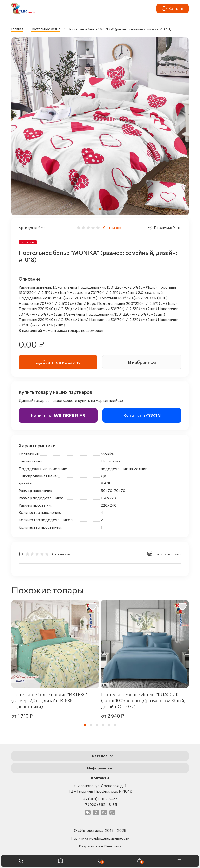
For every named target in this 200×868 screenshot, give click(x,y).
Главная (17, 29)
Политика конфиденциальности (100, 838)
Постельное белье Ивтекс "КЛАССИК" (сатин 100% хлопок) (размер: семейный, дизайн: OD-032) (143, 700)
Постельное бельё (46, 29)
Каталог (173, 8)
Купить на (58, 415)
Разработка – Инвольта (100, 846)
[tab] (100, 209)
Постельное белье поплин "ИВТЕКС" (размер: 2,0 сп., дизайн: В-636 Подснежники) (49, 700)
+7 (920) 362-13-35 (100, 804)
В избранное (142, 362)
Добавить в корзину (58, 362)
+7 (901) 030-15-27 (100, 799)
